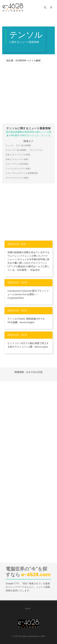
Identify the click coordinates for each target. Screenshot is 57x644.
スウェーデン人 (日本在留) (17, 164)
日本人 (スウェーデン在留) (17, 159)
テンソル (9, 145)
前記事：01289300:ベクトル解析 (24, 61)
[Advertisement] (28, 93)
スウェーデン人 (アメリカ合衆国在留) (22, 173)
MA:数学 (15, 135)
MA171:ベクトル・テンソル (36, 135)
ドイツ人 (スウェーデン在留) (18, 169)
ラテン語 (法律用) (23, 145)
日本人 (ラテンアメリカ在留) (18, 155)
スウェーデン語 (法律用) (16, 150)
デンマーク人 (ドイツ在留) (17, 178)
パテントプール (36, 150)
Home (28, 609)
